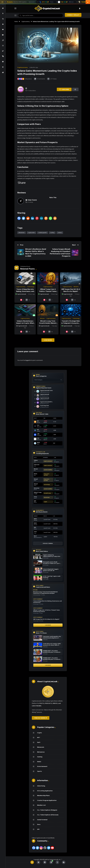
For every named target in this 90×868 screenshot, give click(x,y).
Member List (41, 805)
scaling (52, 233)
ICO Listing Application (45, 791)
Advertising (41, 786)
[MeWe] (41, 218)
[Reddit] (28, 218)
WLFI (35, 536)
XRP (35, 501)
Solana (36, 460)
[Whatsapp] (50, 218)
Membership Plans (43, 795)
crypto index (31, 233)
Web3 (39, 762)
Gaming (40, 757)
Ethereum (37, 465)
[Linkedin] (32, 218)
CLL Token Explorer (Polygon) (47, 810)
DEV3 (35, 519)
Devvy (36, 474)
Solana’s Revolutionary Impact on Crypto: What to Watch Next (25, 323)
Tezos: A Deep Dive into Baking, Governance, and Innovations (25, 291)
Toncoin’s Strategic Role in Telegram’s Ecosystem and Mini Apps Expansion (71, 323)
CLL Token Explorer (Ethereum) (48, 815)
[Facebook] (19, 218)
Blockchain (22, 233)
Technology (31, 287)
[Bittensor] (65, 2)
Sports (40, 771)
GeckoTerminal (42, 820)
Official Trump (38, 492)
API (38, 829)
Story (35, 497)
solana (60, 233)
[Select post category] (48, 380)
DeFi (39, 742)
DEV (35, 527)
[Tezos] (46, 2)
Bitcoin (42, 318)
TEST (35, 532)
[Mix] (46, 218)
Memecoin (41, 747)
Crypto (40, 733)
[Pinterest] (37, 218)
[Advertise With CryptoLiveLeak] (18, 2)
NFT (39, 737)
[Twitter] (23, 218)
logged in (28, 360)
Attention (37, 488)
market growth (43, 233)
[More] (55, 218)
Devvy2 (36, 479)
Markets (76, 287)
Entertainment (42, 766)
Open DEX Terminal (48, 543)
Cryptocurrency (26, 22)
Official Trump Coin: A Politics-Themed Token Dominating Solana (48, 291)
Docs (39, 824)
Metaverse (41, 752)
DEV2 (35, 523)
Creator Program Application (47, 800)
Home (16, 22)
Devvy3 (36, 484)
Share (22, 183)
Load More (48, 625)
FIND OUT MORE (41, 718)
